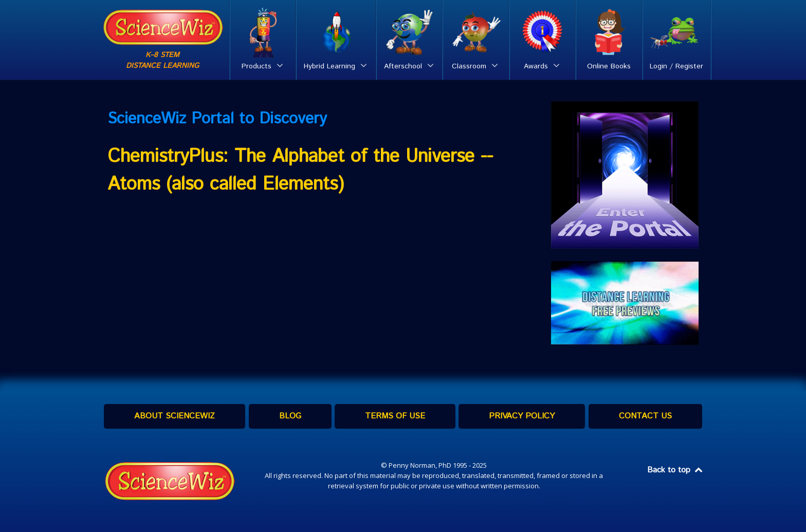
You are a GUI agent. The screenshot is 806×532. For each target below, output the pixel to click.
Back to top (675, 470)
